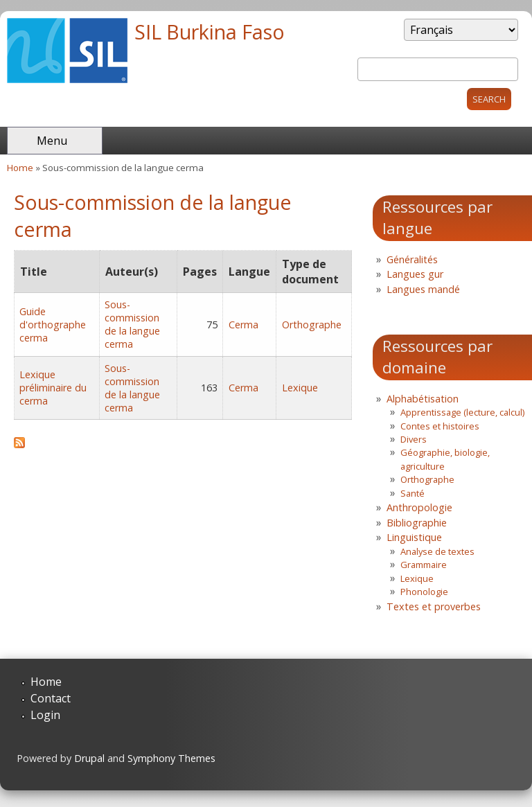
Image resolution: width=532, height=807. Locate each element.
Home (20, 168)
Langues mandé (423, 289)
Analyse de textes (437, 551)
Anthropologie (419, 507)
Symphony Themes (171, 758)
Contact (51, 698)
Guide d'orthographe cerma (53, 325)
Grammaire (424, 565)
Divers (414, 439)
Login (45, 715)
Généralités (412, 259)
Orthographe (312, 325)
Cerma (243, 325)
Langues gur (415, 274)
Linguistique (414, 537)
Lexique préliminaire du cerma (53, 388)
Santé (413, 493)
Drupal (89, 758)
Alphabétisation (423, 399)
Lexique (300, 388)
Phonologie (424, 592)
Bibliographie (417, 523)
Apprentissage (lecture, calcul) (462, 412)
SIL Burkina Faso (210, 32)
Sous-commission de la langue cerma (132, 324)
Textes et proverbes (434, 606)
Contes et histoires (440, 426)
